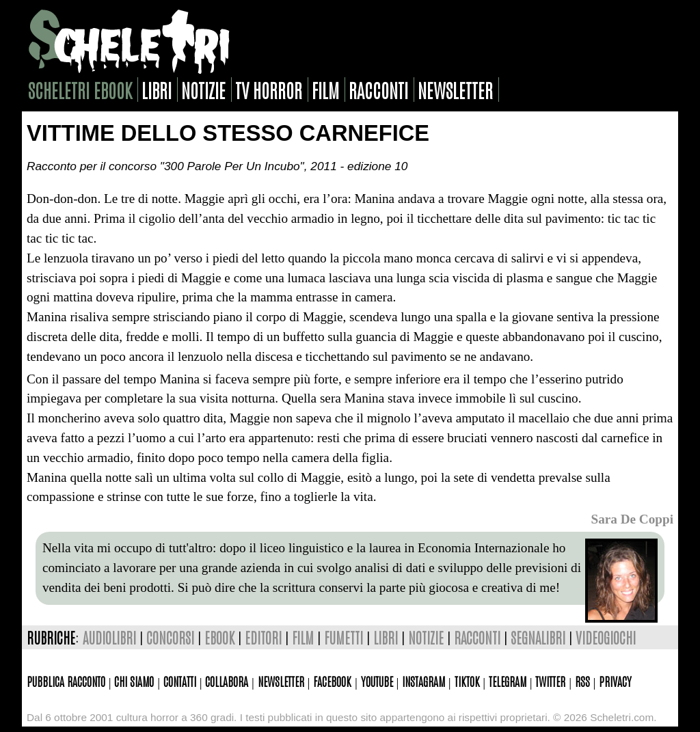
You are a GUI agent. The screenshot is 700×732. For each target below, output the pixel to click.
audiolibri (109, 637)
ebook (219, 637)
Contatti (180, 681)
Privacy (615, 681)
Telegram (508, 681)
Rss (582, 681)
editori (263, 637)
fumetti (344, 637)
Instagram (423, 681)
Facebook (332, 681)
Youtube (377, 681)
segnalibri (538, 637)
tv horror (269, 90)
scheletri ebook (80, 90)
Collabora (227, 681)
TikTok (467, 681)
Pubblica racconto (66, 681)
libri (157, 90)
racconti (378, 90)
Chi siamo (134, 681)
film (325, 90)
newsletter (455, 90)
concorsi (170, 637)
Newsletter (281, 681)
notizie (203, 90)
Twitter (550, 681)
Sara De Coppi (632, 519)
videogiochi (606, 637)
